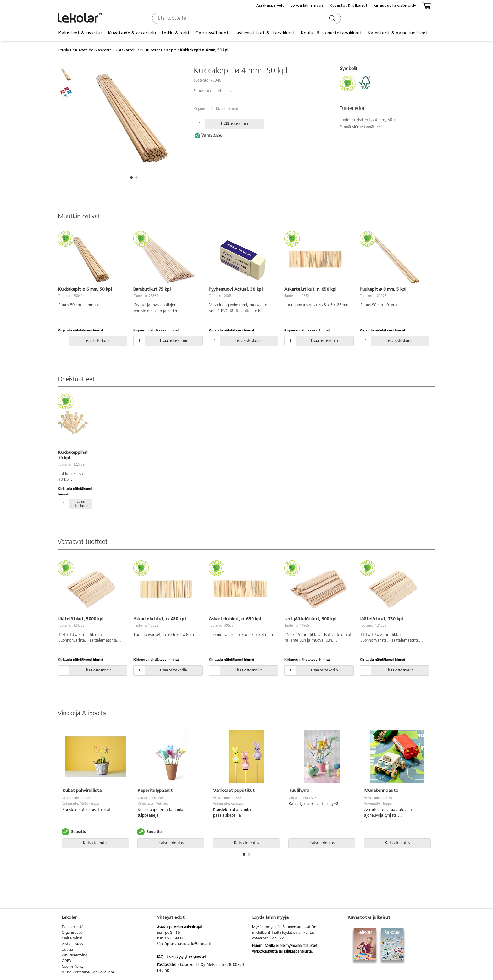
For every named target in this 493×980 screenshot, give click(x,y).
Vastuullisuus (72, 944)
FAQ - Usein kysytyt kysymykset (182, 957)
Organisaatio (72, 933)
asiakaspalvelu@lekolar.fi (191, 944)
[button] (131, 178)
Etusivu (65, 50)
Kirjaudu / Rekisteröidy (395, 5)
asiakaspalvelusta (298, 952)
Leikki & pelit (176, 33)
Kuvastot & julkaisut (349, 5)
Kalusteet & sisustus (80, 33)
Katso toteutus (96, 843)
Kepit (171, 50)
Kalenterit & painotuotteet (398, 33)
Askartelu (128, 50)
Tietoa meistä (72, 927)
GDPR (66, 961)
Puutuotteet (151, 50)
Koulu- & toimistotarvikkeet (331, 33)
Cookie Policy (72, 967)
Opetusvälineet (212, 33)
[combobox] (246, 18)
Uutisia (67, 950)
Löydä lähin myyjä (307, 5)
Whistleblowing (75, 955)
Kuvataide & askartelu (132, 33)
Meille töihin (72, 939)
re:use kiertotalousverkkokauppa (88, 972)
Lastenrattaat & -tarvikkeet (265, 33)
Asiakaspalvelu (270, 5)
